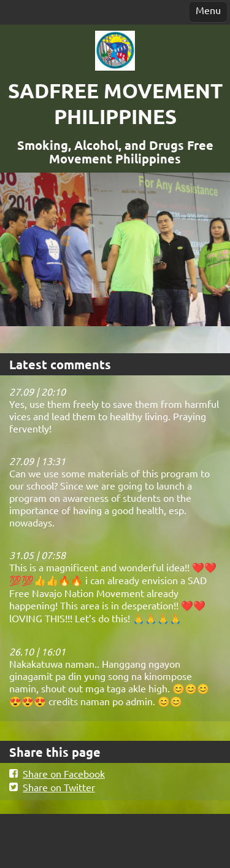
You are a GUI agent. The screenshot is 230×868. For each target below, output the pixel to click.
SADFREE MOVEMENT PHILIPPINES (115, 104)
